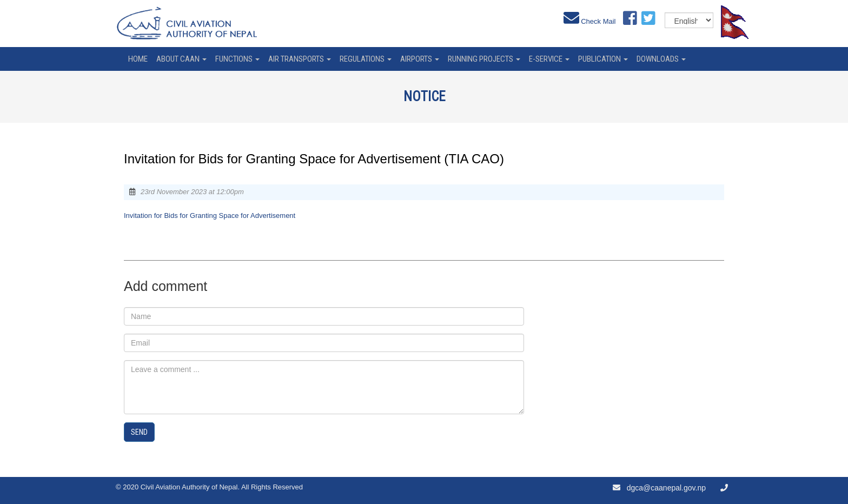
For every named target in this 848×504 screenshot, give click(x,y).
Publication (603, 59)
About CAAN (181, 59)
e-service (549, 59)
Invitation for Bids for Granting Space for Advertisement (210, 215)
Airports (420, 59)
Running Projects (484, 59)
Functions (237, 59)
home (138, 59)
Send (139, 432)
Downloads (661, 59)
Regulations (366, 59)
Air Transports (300, 59)
